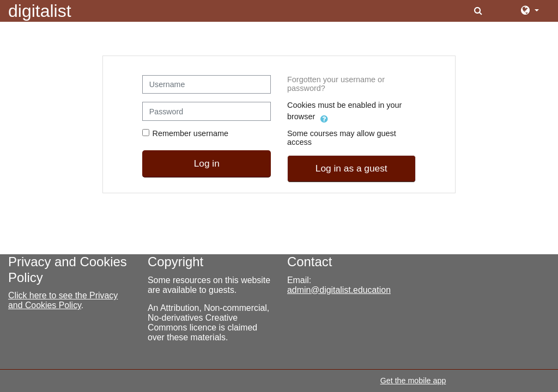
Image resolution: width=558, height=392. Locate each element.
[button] (479, 11)
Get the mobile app (413, 381)
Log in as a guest (351, 168)
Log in (207, 163)
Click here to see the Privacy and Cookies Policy (63, 300)
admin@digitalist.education (339, 290)
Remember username (190, 133)
